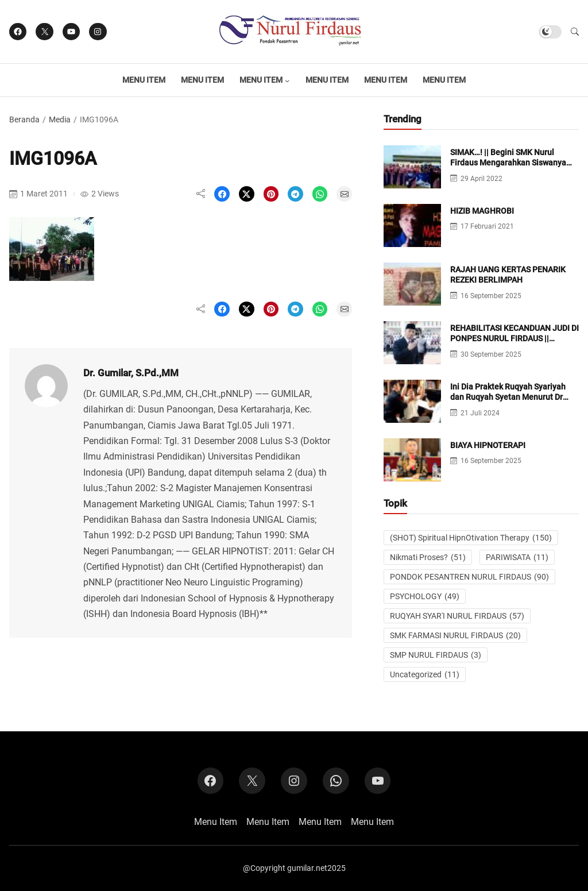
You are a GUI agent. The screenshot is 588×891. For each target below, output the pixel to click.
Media (60, 119)
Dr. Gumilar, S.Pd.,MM (131, 373)
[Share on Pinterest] (271, 194)
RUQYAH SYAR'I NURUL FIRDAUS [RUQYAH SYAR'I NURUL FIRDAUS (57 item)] (457, 616)
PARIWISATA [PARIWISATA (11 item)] (517, 557)
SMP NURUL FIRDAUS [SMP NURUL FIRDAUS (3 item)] (436, 655)
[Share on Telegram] (295, 194)
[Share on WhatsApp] (320, 194)
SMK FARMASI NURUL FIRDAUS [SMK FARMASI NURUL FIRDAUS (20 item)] (455, 635)
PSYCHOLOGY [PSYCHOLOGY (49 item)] (425, 596)
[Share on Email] (344, 194)
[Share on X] (247, 194)
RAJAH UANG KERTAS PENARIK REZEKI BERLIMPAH (508, 275)
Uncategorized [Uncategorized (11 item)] (425, 674)
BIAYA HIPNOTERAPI (488, 445)
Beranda (24, 119)
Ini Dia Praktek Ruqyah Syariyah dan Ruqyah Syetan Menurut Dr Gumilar (508, 397)
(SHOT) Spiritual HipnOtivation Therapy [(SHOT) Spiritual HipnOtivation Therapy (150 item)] (471, 538)
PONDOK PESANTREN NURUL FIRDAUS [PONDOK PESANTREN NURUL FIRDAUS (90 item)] (469, 577)
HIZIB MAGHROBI (482, 211)
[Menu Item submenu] (287, 80)
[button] (575, 32)
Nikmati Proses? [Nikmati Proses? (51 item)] (428, 557)
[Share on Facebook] (222, 194)
